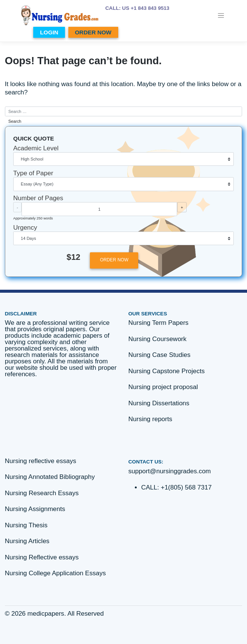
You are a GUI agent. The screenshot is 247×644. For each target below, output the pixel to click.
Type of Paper (33, 173)
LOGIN (49, 32)
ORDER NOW (93, 32)
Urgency (25, 228)
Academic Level (36, 148)
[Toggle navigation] (221, 15)
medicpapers (46, 614)
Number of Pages (38, 198)
